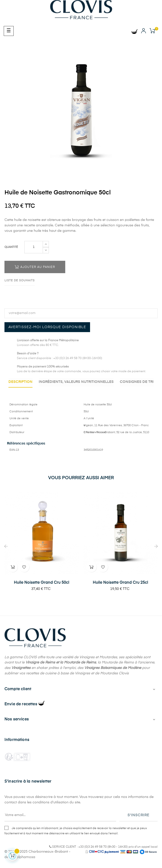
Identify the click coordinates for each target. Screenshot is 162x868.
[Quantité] (34, 247)
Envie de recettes (24, 711)
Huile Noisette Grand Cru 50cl (42, 589)
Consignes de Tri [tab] (81, 389)
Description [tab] (39, 382)
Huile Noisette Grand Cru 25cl (120, 589)
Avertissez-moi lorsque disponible (47, 327)
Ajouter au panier (35, 267)
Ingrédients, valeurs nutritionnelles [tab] (97, 382)
